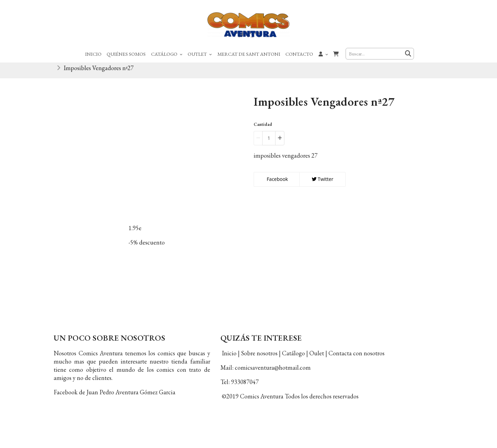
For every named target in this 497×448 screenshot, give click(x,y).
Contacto (299, 54)
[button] (323, 54)
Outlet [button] (200, 54)
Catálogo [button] (167, 54)
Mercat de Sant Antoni (249, 54)
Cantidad (263, 128)
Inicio (93, 54)
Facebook (277, 183)
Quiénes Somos (126, 54)
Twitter (323, 183)
